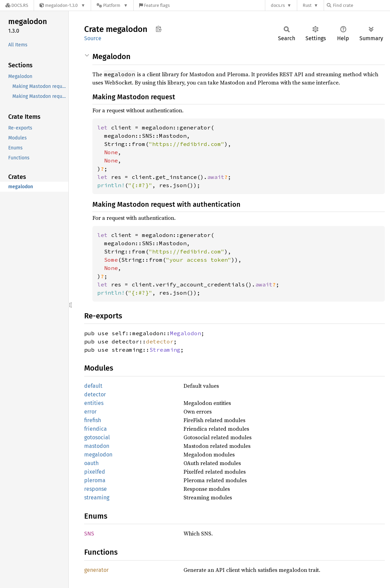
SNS (89, 534)
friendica (96, 429)
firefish (93, 420)
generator (96, 570)
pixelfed (95, 472)
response (96, 489)
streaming (97, 497)
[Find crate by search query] (361, 5)
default (93, 386)
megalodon (98, 455)
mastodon (97, 446)
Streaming (165, 350)
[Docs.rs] (17, 5)
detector (160, 341)
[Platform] (112, 5)
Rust (307, 5)
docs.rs (278, 5)
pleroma (95, 480)
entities (94, 403)
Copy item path (159, 29)
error (90, 412)
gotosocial (97, 437)
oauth (91, 463)
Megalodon (186, 333)
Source (93, 38)
